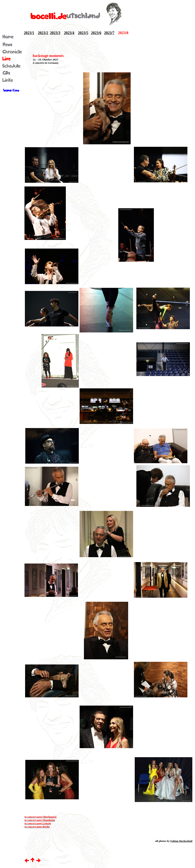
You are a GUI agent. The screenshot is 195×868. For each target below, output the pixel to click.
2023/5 (83, 33)
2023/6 (96, 33)
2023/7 (109, 33)
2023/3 (55, 33)
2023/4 (69, 33)
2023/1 (29, 33)
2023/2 (43, 33)
